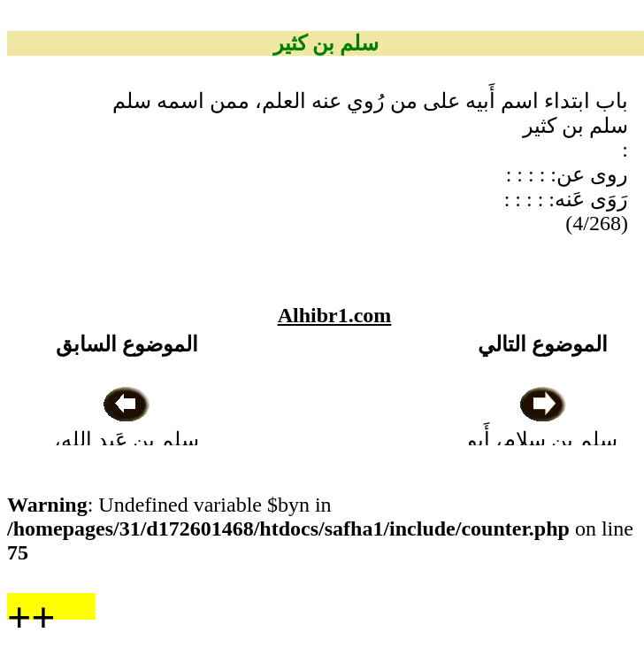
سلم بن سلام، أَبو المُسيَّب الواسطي (543, 440)
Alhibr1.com (335, 315)
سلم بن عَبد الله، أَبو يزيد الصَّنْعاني (126, 440)
